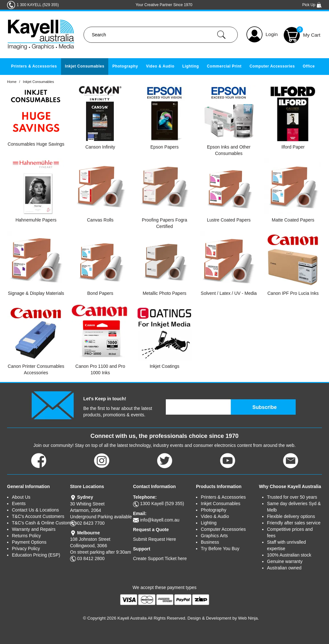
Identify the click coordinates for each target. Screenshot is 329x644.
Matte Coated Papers (293, 220)
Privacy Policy (26, 549)
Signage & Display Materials (36, 293)
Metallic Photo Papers (164, 293)
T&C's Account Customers (38, 516)
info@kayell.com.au (160, 520)
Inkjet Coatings (165, 366)
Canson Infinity (100, 147)
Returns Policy (26, 536)
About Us (21, 497)
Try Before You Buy (220, 549)
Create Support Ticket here (160, 558)
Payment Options (29, 542)
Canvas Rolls (100, 220)
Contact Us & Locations (35, 510)
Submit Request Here (155, 539)
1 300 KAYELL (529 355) (38, 5)
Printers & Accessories (34, 66)
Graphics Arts (214, 536)
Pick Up (312, 5)
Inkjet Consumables (85, 66)
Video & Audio (160, 66)
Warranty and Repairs (34, 529)
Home (12, 82)
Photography (125, 66)
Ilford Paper (293, 147)
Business (210, 542)
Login (272, 34)
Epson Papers (164, 147)
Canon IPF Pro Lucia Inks (293, 293)
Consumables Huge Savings (36, 144)
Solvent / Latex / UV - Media (229, 293)
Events (19, 503)
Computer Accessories (272, 66)
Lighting (191, 66)
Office (309, 66)
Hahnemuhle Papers (36, 220)
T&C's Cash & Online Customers (41, 523)
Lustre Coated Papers (229, 220)
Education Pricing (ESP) (36, 555)
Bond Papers (100, 293)
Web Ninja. (249, 618)
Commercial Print (224, 66)
